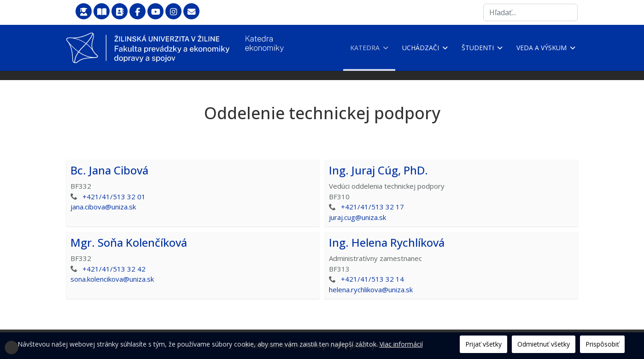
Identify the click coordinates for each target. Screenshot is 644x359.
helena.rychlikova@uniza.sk (371, 290)
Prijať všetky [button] (483, 344)
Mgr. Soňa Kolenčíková (129, 242)
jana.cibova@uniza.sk (103, 207)
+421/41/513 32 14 (372, 279)
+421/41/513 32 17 (372, 207)
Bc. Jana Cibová (109, 170)
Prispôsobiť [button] (602, 344)
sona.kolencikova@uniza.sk (112, 279)
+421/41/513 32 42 (114, 269)
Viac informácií (401, 344)
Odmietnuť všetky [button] (544, 344)
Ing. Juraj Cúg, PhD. (378, 170)
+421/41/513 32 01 (114, 197)
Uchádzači (421, 48)
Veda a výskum (542, 48)
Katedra (365, 48)
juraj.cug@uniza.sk (357, 217)
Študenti (478, 48)
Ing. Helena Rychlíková (387, 242)
